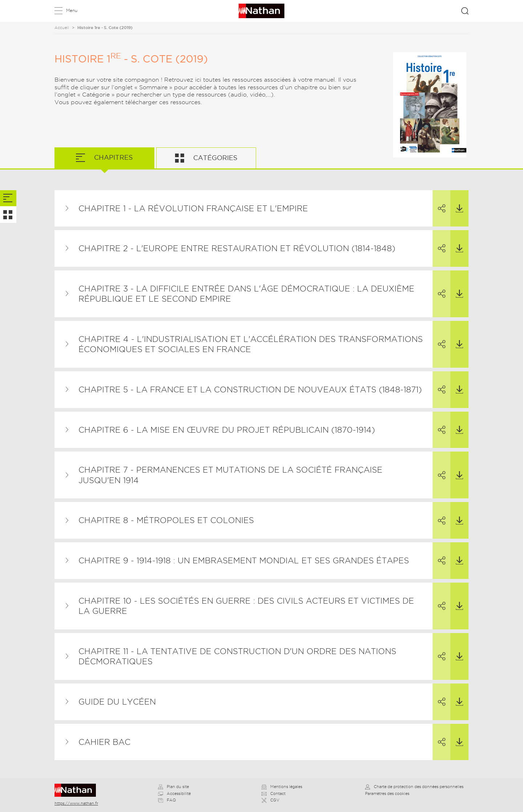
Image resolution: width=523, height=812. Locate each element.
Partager (439, 202)
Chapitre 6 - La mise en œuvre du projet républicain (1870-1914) (227, 430)
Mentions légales (282, 787)
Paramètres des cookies (387, 793)
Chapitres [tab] (113, 157)
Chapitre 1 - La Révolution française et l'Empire (193, 208)
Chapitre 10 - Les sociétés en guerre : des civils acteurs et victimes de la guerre (246, 606)
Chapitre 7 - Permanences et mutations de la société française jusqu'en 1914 (230, 475)
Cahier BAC (104, 742)
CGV (270, 800)
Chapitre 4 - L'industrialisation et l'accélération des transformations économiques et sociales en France (251, 344)
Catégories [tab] (214, 158)
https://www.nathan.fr (76, 803)
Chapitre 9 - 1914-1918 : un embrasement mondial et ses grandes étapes (244, 560)
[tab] (8, 198)
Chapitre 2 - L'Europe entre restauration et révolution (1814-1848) (237, 248)
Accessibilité (174, 793)
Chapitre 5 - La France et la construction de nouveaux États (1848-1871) (250, 389)
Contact (273, 793)
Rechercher (465, 11)
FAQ (167, 800)
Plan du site (173, 787)
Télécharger (457, 201)
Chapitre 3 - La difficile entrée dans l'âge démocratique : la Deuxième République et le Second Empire (246, 294)
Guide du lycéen (117, 702)
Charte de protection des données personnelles (414, 787)
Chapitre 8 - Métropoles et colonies (166, 520)
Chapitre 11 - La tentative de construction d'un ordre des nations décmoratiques (237, 656)
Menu (72, 10)
